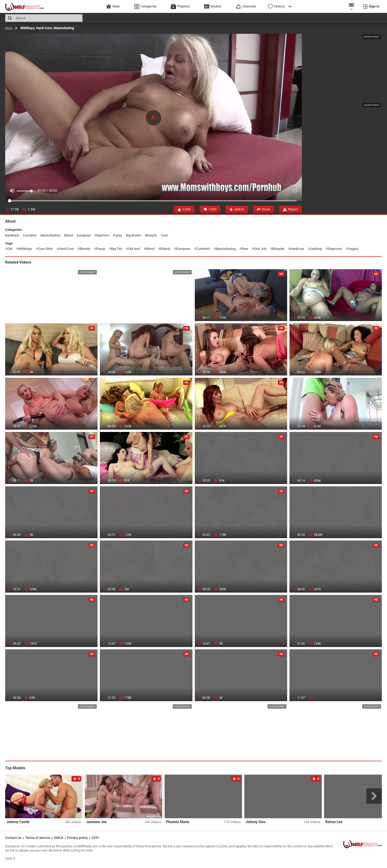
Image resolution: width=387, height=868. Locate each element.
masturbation (50, 235)
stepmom (102, 235)
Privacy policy (78, 838)
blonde (85, 249)
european (84, 235)
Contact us (13, 838)
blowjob (151, 235)
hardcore (297, 249)
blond (68, 235)
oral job (260, 249)
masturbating (226, 249)
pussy (118, 235)
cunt (164, 235)
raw (245, 249)
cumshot (30, 235)
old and (134, 249)
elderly (165, 249)
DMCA (59, 838)
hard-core (66, 249)
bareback (12, 235)
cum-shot (45, 249)
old (10, 249)
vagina (353, 249)
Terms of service (38, 838)
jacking (316, 249)
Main (9, 28)
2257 (95, 838)
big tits (116, 249)
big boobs (134, 235)
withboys (25, 249)
